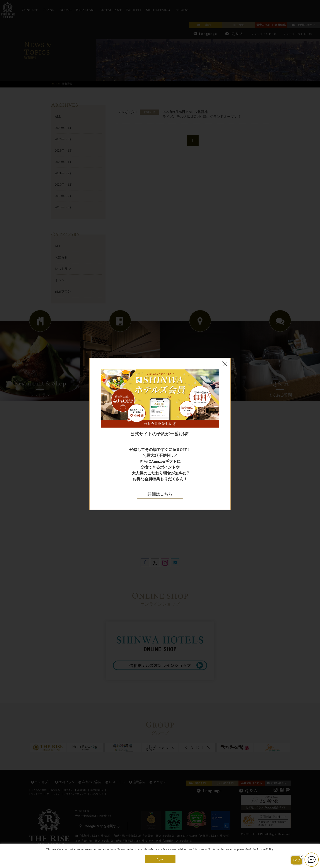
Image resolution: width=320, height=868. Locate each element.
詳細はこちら (160, 494)
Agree (160, 859)
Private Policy (265, 849)
